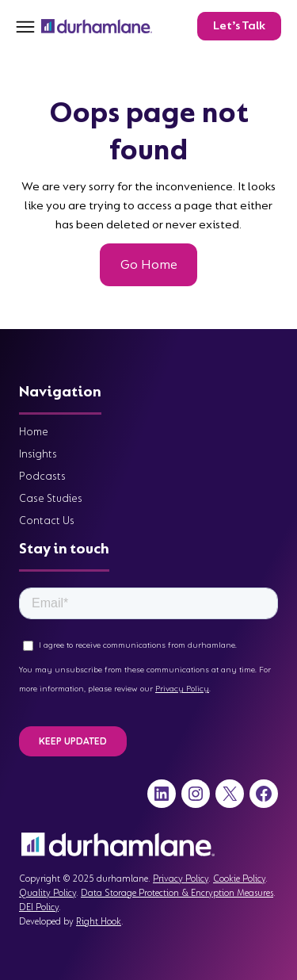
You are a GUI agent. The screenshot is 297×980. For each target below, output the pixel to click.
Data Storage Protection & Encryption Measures (177, 893)
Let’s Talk (239, 26)
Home (34, 432)
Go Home (149, 264)
